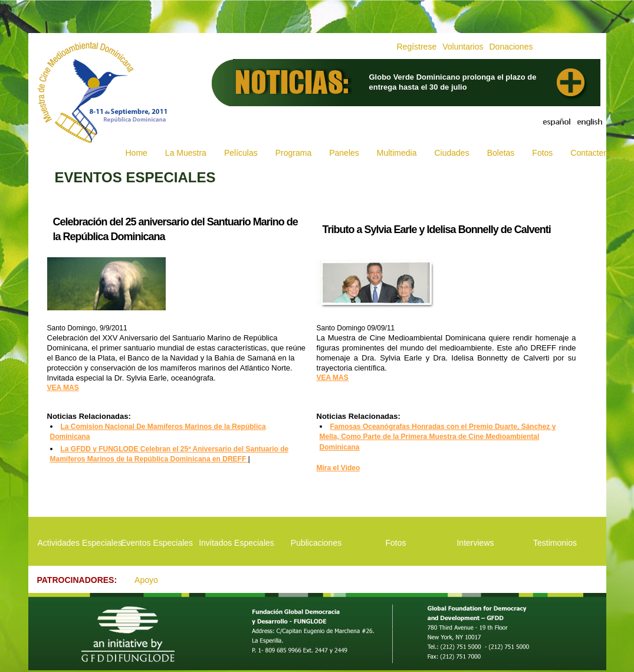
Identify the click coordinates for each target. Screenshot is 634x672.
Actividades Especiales (78, 543)
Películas (241, 153)
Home (137, 153)
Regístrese (417, 47)
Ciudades (451, 153)
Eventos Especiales (157, 543)
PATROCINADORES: (77, 580)
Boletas (501, 153)
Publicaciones (316, 543)
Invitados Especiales (236, 543)
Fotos (542, 153)
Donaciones (511, 47)
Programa (293, 153)
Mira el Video (339, 468)
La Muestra (186, 153)
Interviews (475, 543)
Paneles (344, 153)
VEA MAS (63, 388)
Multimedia (397, 153)
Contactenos (594, 153)
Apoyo (146, 580)
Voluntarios (463, 47)
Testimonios (555, 543)
